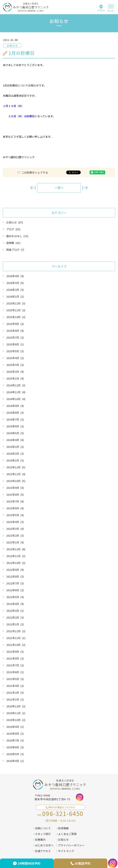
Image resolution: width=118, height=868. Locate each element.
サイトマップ (65, 851)
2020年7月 (15, 740)
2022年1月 (15, 624)
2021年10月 (16, 645)
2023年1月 (15, 542)
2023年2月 (15, 535)
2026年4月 (15, 276)
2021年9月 (15, 652)
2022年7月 (15, 583)
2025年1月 (15, 378)
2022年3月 (15, 611)
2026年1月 (15, 296)
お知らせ (15, 222)
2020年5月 (15, 754)
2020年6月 (15, 747)
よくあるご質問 (67, 834)
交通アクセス (42, 851)
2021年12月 (16, 631)
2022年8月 (15, 576)
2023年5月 (15, 515)
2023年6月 (15, 508)
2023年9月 (15, 488)
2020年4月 (15, 761)
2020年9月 (15, 727)
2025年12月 (16, 303)
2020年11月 (16, 713)
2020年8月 (15, 734)
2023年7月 (15, 501)
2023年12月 (16, 467)
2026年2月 (15, 290)
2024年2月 (15, 454)
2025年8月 (15, 331)
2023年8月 (15, 495)
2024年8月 (15, 413)
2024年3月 (15, 447)
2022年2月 (15, 617)
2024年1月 (15, 460)
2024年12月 (16, 385)
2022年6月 (15, 590)
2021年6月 (15, 672)
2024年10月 (16, 399)
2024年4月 (15, 440)
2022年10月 (16, 563)
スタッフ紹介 (42, 834)
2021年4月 (15, 686)
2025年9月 (15, 324)
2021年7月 (15, 665)
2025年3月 (15, 365)
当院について (42, 828)
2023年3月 (15, 529)
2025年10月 (16, 317)
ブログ (13, 229)
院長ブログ (15, 250)
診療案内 (40, 840)
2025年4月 (15, 358)
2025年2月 (15, 372)
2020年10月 (16, 720)
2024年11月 (16, 392)
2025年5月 (15, 351)
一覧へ (59, 188)
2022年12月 (16, 549)
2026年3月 (15, 283)
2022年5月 (15, 597)
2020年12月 (16, 706)
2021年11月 (16, 638)
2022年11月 (16, 556)
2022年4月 (15, 604)
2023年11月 (16, 474)
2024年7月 (15, 419)
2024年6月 (15, 426)
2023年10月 (16, 481)
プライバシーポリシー (71, 845)
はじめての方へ (43, 845)
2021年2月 (15, 693)
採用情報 (63, 828)
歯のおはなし (17, 236)
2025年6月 (15, 344)
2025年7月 (15, 337)
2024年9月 (15, 406)
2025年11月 (16, 310)
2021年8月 (15, 658)
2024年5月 (15, 433)
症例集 (13, 243)
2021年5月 (15, 679)
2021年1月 (15, 699)
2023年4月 (15, 522)
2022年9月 (15, 570)
